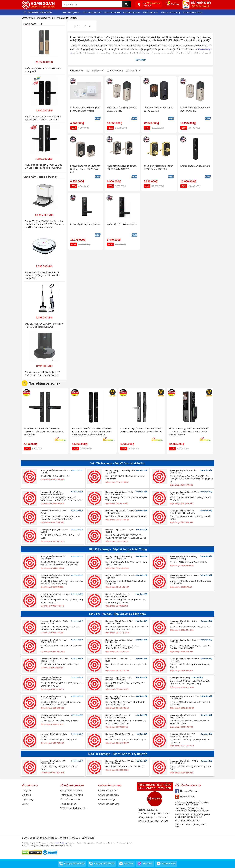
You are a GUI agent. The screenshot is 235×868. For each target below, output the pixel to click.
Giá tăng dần (117, 71)
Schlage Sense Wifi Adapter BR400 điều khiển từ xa (85, 109)
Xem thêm (141, 60)
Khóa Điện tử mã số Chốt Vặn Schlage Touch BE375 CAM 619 (85, 169)
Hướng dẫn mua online (71, 790)
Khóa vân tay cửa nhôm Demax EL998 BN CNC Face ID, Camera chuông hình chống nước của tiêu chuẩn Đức (92, 432)
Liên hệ (25, 804)
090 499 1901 (161, 821)
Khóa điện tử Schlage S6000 (122, 224)
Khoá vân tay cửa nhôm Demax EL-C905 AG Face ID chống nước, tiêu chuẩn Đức (141, 430)
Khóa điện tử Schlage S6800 (85, 224)
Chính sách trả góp (108, 799)
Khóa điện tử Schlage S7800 (195, 166)
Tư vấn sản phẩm (68, 804)
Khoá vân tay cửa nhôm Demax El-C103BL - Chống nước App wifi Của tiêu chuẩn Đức (44, 432)
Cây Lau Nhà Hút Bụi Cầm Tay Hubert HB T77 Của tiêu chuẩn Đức (44, 325)
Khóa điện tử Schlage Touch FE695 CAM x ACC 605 (158, 167)
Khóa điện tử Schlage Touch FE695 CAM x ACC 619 (122, 167)
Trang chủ (27, 790)
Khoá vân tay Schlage (83, 24)
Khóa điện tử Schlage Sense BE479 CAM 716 (158, 109)
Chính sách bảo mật (108, 790)
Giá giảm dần (135, 71)
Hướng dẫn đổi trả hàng (71, 795)
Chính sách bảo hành (109, 795)
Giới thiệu (26, 795)
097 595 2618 (161, 817)
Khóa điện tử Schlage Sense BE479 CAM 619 (195, 109)
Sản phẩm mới (97, 71)
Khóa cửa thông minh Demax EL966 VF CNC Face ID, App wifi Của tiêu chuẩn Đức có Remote (189, 432)
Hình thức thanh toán (70, 799)
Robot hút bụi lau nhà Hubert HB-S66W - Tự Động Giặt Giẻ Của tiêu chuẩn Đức (42, 275)
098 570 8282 (163, 814)
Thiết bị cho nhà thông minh (74, 808)
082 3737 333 (153, 810)
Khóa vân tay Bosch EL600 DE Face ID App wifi (43, 70)
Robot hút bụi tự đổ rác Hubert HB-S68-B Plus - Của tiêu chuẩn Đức (43, 374)
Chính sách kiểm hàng (109, 804)
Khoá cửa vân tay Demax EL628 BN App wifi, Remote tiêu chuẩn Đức (43, 118)
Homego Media (185, 797)
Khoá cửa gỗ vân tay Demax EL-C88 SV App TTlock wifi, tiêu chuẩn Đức (44, 166)
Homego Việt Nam (187, 791)
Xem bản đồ (77, 471)
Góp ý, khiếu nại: (146, 821)
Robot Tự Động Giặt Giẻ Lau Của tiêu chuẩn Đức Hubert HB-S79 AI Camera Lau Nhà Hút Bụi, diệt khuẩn (44, 224)
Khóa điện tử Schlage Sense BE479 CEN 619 (122, 109)
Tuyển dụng (27, 799)
